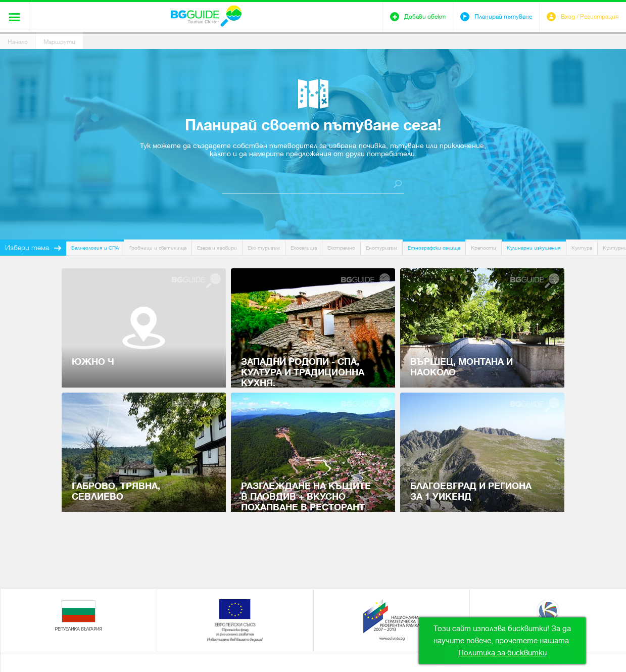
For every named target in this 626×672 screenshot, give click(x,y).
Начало (18, 42)
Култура (582, 248)
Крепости (484, 248)
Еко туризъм (264, 248)
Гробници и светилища (158, 248)
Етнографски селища (434, 248)
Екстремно (341, 248)
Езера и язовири (217, 248)
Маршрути (59, 42)
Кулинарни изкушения (534, 248)
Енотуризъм (381, 248)
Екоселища (304, 248)
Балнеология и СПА (95, 248)
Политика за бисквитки (502, 653)
